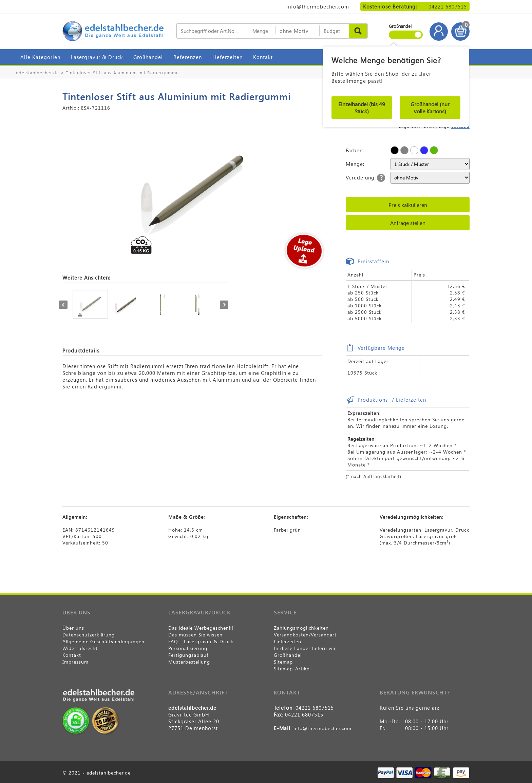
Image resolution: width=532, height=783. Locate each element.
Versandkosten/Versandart (305, 635)
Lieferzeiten (227, 57)
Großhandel (148, 57)
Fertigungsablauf (188, 655)
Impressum (75, 662)
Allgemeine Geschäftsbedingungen (103, 641)
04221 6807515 (448, 6)
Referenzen (188, 57)
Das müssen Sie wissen (195, 635)
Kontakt (263, 57)
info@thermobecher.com (318, 6)
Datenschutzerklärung (89, 635)
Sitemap (283, 662)
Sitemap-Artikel (292, 669)
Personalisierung (188, 648)
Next (224, 305)
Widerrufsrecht (80, 648)
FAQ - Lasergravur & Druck (201, 641)
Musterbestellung (189, 662)
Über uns (73, 628)
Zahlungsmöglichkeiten (301, 628)
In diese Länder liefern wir (305, 648)
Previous (63, 305)
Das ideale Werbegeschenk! (201, 628)
